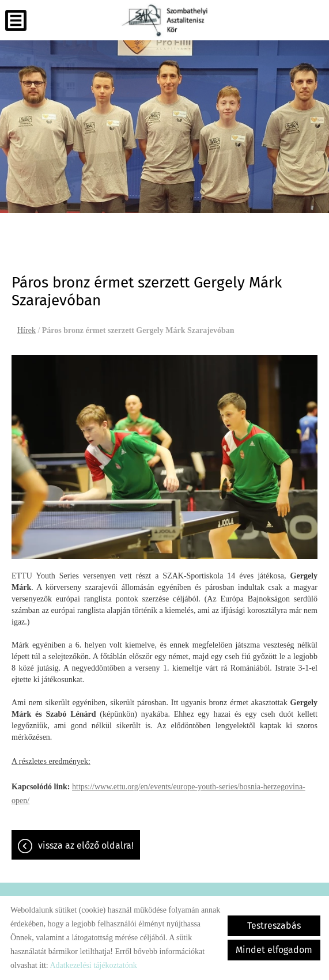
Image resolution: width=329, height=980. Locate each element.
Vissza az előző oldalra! (86, 845)
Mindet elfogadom (274, 950)
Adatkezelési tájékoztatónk (93, 965)
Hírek (27, 330)
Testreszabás (274, 926)
